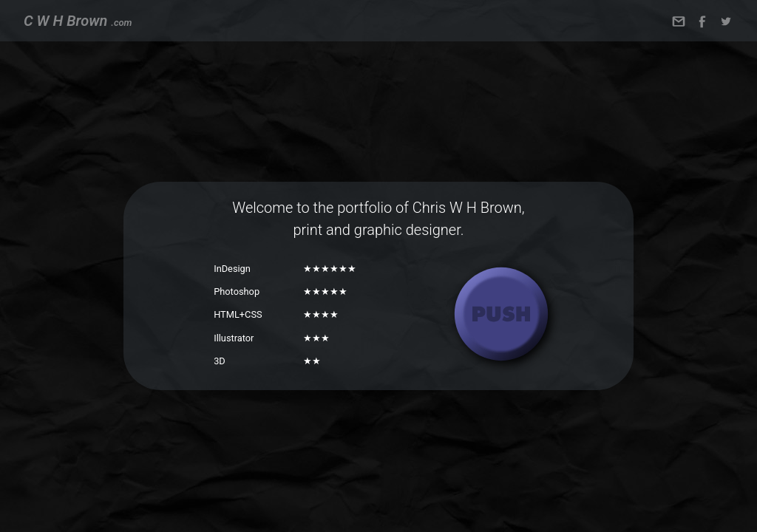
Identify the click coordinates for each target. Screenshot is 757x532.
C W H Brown (78, 21)
